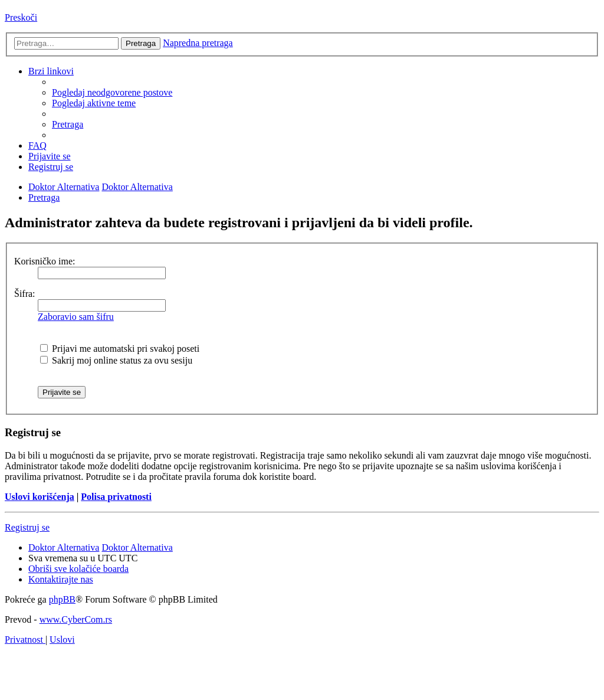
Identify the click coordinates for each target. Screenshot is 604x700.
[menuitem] (112, 92)
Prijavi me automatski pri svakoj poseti (120, 349)
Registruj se (27, 527)
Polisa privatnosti (116, 497)
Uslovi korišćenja (40, 497)
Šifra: (25, 294)
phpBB (62, 599)
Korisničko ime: (45, 261)
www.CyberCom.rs (76, 619)
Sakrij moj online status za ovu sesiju (116, 360)
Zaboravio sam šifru (76, 317)
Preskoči (21, 17)
